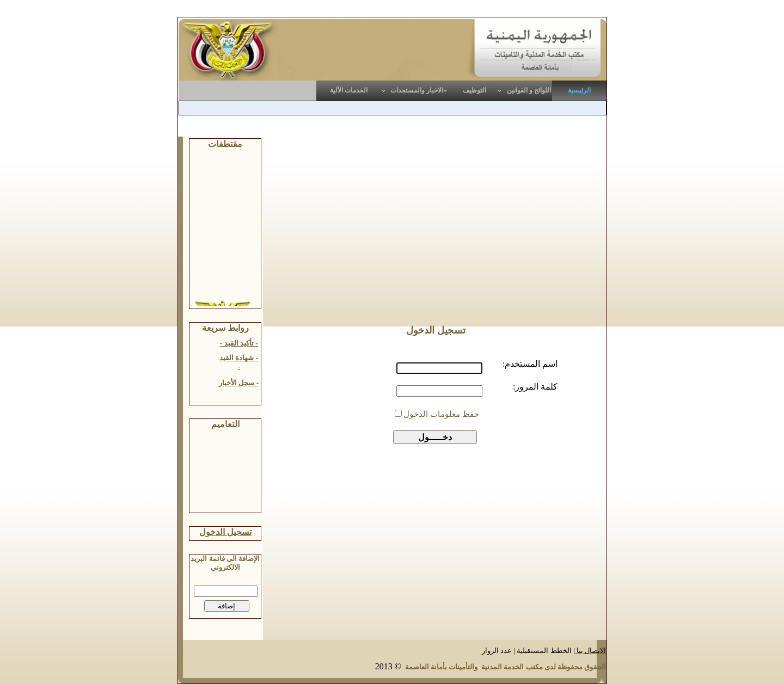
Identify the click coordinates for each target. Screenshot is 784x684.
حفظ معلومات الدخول (441, 414)
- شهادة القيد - (239, 362)
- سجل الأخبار (239, 383)
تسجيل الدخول (225, 532)
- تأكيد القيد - (239, 343)
